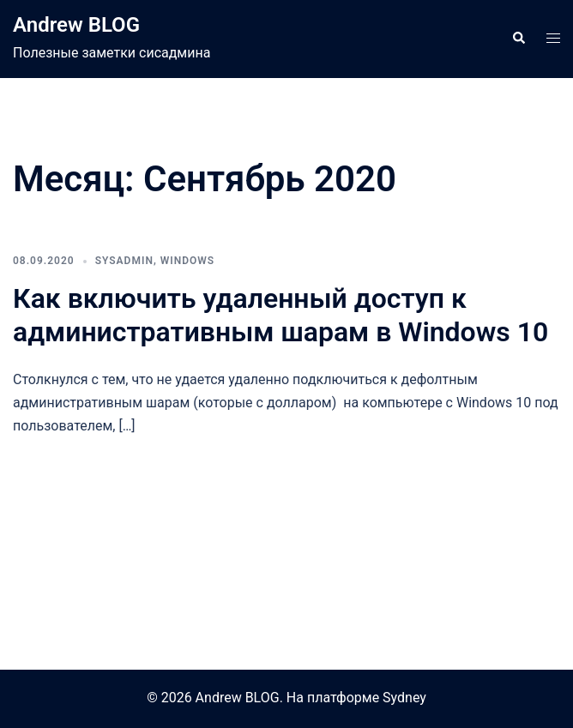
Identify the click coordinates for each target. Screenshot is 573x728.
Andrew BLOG (76, 25)
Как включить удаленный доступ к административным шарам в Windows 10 (280, 315)
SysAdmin (124, 261)
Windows (187, 261)
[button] (518, 39)
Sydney (404, 698)
